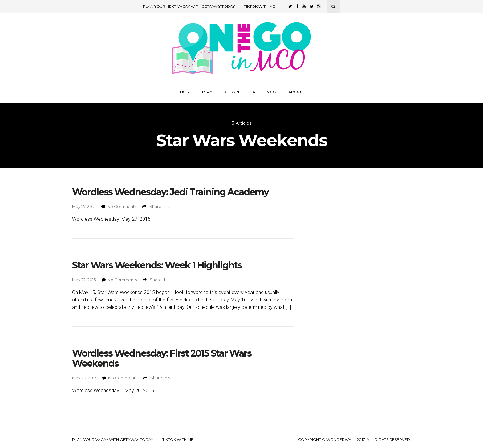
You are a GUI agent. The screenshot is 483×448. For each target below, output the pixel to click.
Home (186, 92)
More (273, 92)
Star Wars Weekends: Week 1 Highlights (157, 265)
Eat (254, 92)
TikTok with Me (260, 6)
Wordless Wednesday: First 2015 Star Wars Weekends (162, 358)
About (296, 92)
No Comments (122, 206)
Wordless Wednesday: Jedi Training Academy (170, 192)
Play (207, 92)
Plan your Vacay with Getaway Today (113, 440)
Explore (231, 92)
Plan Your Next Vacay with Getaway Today (189, 6)
